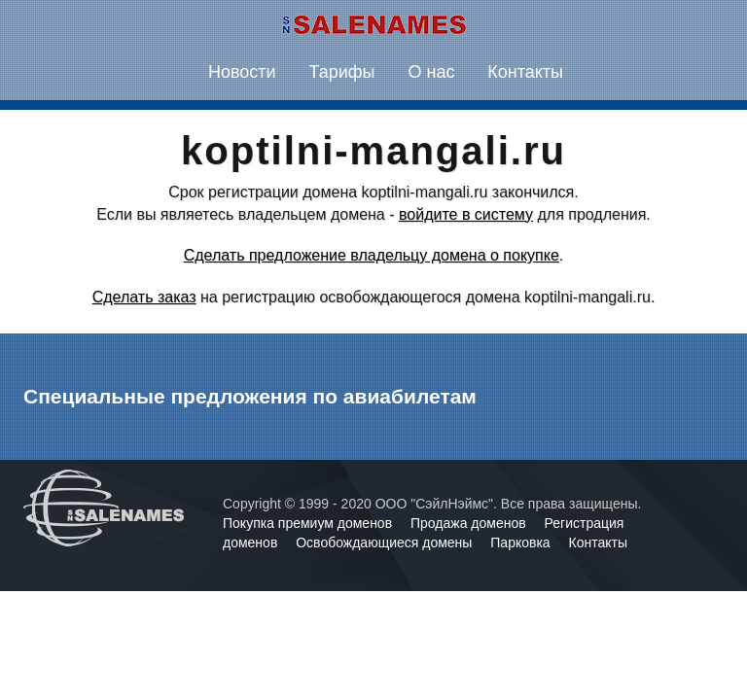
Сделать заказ (144, 297)
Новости (242, 72)
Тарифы (342, 72)
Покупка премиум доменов (309, 523)
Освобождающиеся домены (386, 542)
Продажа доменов (470, 523)
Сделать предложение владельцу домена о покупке (372, 255)
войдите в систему (466, 214)
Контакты (525, 72)
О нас (431, 72)
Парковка (522, 542)
